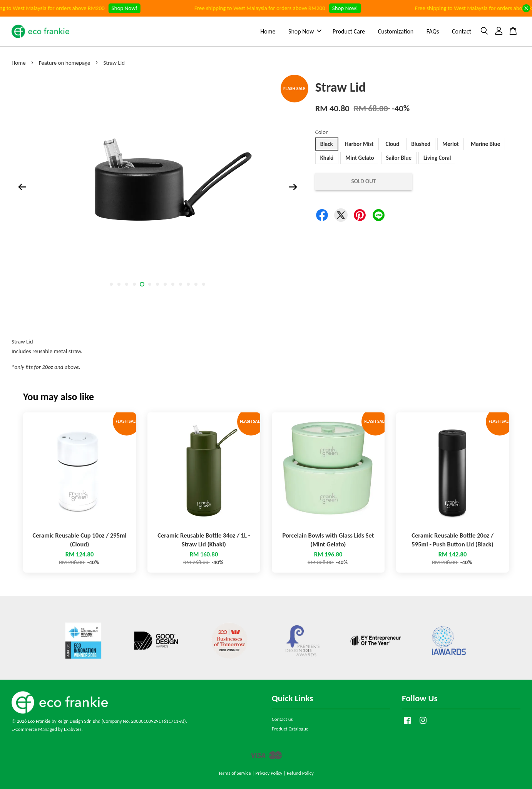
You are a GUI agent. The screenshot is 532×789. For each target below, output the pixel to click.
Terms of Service (235, 773)
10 (181, 284)
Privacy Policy (269, 773)
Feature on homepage (65, 63)
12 (196, 284)
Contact (462, 31)
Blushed (421, 144)
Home (268, 31)
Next (293, 187)
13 (204, 284)
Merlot (451, 144)
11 (188, 284)
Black (327, 144)
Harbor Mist (359, 144)
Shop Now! (131, 8)
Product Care (349, 31)
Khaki (327, 158)
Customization (396, 31)
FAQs (433, 31)
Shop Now (305, 31)
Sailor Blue (399, 158)
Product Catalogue (290, 729)
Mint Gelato (360, 158)
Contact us (282, 719)
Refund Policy (300, 773)
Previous (22, 187)
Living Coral (437, 158)
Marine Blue (485, 144)
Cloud (393, 144)
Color (322, 132)
